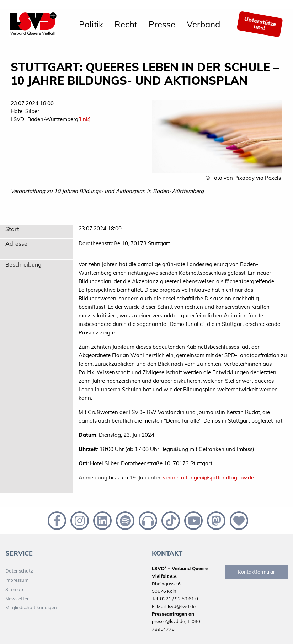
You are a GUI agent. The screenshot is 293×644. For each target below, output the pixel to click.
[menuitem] (91, 24)
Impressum (17, 580)
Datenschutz (19, 571)
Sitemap (14, 589)
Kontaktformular (256, 572)
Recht (126, 24)
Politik (91, 24)
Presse (162, 24)
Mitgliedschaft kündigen (31, 607)
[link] (84, 119)
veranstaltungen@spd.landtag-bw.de (208, 477)
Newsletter (17, 599)
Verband (203, 24)
